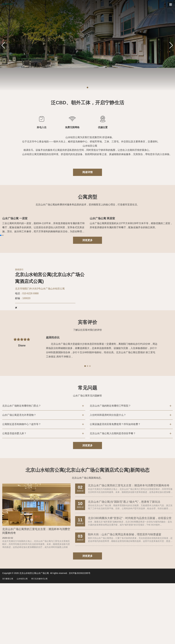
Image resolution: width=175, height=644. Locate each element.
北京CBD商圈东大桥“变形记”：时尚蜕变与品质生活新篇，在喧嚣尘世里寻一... (130, 562)
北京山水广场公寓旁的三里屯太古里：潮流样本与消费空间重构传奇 (36, 574)
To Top (169, 636)
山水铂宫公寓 (22, 623)
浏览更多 (87, 283)
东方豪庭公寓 (8, 623)
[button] (87, 88)
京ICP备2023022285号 (80, 617)
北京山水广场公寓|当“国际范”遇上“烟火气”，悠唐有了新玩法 (124, 545)
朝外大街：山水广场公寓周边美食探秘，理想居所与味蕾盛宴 (125, 578)
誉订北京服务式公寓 (39, 623)
